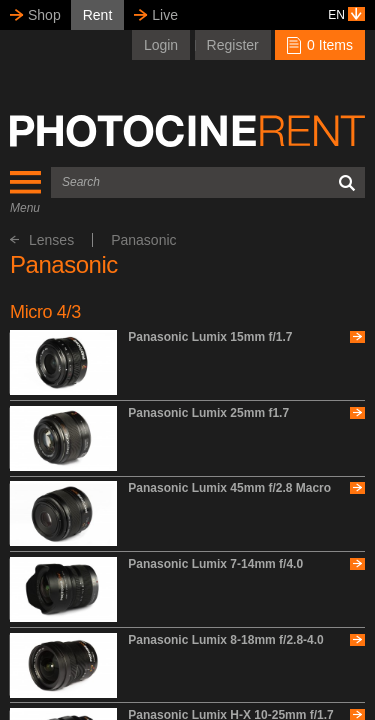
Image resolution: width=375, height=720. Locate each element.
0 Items (320, 45)
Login (161, 45)
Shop (44, 15)
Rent (98, 15)
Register (233, 45)
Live (165, 15)
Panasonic (143, 240)
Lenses (42, 240)
